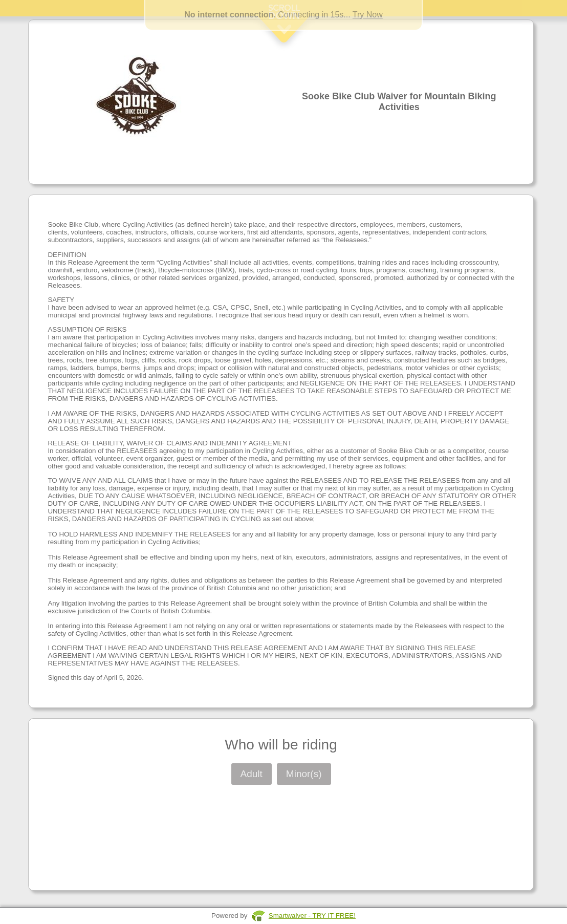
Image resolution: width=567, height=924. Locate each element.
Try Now (368, 15)
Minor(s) (304, 774)
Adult (252, 774)
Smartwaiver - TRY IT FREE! (312, 916)
